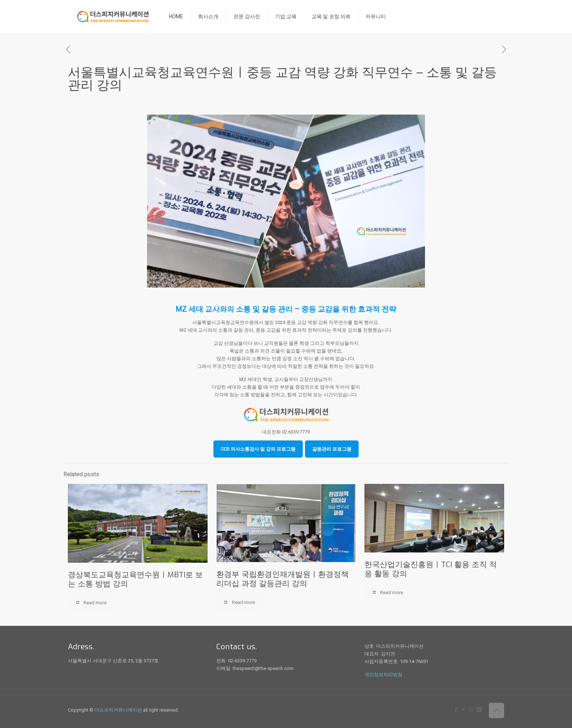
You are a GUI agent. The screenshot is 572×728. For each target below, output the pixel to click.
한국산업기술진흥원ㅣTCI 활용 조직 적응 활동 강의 (431, 569)
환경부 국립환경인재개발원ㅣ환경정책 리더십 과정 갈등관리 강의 (283, 579)
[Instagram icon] (471, 710)
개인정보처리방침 (383, 675)
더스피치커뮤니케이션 (118, 710)
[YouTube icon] (463, 710)
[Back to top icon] (496, 710)
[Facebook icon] (456, 710)
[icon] (479, 710)
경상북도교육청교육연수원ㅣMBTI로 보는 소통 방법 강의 (135, 579)
